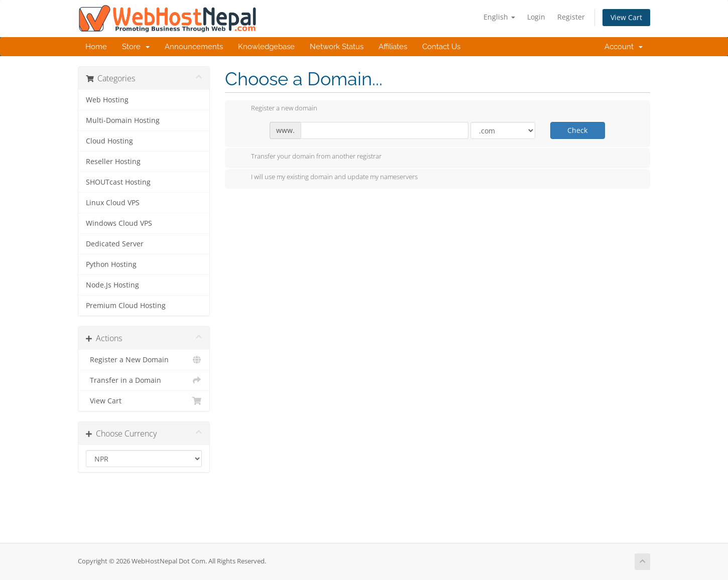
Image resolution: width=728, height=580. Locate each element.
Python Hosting (111, 264)
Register (571, 17)
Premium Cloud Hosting (126, 306)
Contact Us (441, 47)
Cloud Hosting (109, 141)
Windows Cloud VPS (119, 223)
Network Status (337, 47)
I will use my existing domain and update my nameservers (326, 178)
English (499, 17)
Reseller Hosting (113, 162)
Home (96, 47)
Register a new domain (276, 109)
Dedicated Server (115, 244)
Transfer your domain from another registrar (308, 157)
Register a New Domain (144, 360)
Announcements (194, 47)
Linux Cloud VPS (113, 203)
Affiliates (393, 47)
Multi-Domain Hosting (123, 120)
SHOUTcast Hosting (118, 182)
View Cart (626, 17)
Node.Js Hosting (112, 285)
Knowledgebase (266, 47)
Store (136, 47)
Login (536, 17)
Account (624, 47)
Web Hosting (107, 100)
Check (577, 130)
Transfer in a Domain (144, 380)
